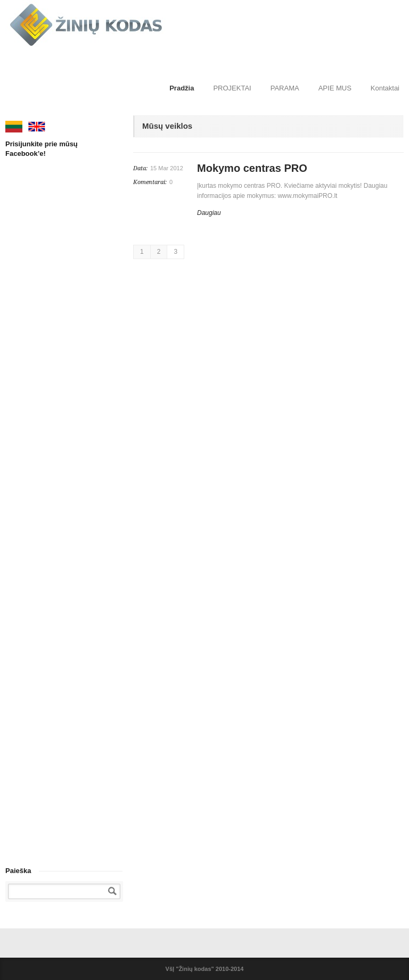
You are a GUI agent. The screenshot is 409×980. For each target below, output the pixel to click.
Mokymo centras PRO (252, 168)
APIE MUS (335, 88)
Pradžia (182, 88)
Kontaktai (385, 88)
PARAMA (285, 88)
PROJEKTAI (232, 88)
